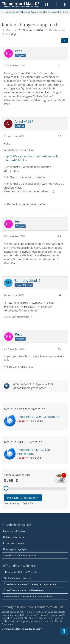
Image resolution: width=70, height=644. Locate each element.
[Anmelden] (56, 5)
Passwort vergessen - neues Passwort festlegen (28, 596)
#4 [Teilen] (59, 295)
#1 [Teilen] (59, 65)
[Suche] (46, 5)
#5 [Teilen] (59, 349)
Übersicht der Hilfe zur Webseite (20, 572)
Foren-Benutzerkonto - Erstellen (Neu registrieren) (30, 584)
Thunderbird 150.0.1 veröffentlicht (39, 417)
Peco (9, 30)
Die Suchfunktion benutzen (17, 578)
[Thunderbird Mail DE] (21, 5)
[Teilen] (65, 41)
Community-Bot (21, 384)
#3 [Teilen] (59, 236)
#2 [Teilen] (59, 136)
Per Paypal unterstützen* (23, 498)
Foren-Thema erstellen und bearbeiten (24, 590)
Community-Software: (22, 629)
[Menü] (65, 5)
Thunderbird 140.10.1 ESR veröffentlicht (34, 452)
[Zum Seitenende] (64, 631)
